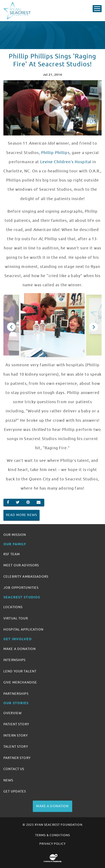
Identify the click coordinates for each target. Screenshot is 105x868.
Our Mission (15, 535)
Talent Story (16, 747)
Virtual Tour (16, 618)
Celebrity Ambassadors (26, 577)
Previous (11, 327)
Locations (13, 607)
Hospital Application (23, 630)
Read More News (22, 515)
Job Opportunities (21, 588)
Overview (13, 713)
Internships (15, 660)
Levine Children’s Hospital (66, 162)
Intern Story (16, 736)
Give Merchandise (20, 682)
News (8, 780)
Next (94, 327)
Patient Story (16, 724)
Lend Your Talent (20, 671)
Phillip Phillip (54, 153)
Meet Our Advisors (21, 565)
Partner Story (17, 758)
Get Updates (15, 791)
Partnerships (16, 694)
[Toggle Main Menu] (97, 9)
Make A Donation (20, 649)
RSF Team (12, 554)
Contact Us (14, 769)
